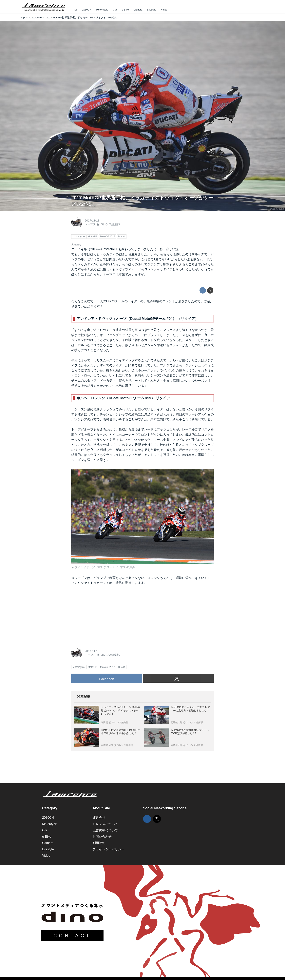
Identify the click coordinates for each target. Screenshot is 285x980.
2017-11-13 (92, 221)
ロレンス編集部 (110, 224)
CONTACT (72, 936)
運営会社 (99, 818)
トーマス (90, 224)
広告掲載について (105, 830)
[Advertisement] (101, 615)
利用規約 (99, 843)
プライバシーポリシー (108, 849)
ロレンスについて (105, 824)
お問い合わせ (102, 837)
